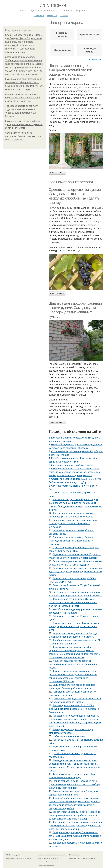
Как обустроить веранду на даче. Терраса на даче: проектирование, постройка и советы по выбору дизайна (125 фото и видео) (74, 815)
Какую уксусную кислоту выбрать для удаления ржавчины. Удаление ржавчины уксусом (24, 125)
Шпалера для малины (89, 50)
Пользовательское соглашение (55, 855)
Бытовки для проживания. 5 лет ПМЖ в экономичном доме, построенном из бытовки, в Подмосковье (74, 709)
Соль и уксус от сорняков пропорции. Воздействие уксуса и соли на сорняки (23, 136)
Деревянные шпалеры (62, 35)
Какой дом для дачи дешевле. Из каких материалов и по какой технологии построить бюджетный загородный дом (73, 602)
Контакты (41, 855)
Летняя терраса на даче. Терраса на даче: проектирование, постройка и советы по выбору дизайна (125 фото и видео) (74, 784)
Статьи (64, 15)
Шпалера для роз (62, 50)
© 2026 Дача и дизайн (13, 855)
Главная (39, 15)
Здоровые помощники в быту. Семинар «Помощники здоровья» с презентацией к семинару (71, 541)
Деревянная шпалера (89, 35)
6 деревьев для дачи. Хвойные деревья (72, 465)
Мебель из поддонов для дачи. (69, 736)
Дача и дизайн (53, 6)
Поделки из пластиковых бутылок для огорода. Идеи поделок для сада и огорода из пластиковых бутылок (75, 572)
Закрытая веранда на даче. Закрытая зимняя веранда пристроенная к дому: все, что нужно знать (75, 627)
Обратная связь (75, 855)
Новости (52, 15)
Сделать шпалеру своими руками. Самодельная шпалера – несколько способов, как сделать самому (75, 196)
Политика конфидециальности (48, 858)
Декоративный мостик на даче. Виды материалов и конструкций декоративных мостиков (22, 98)
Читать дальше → (57, 173)
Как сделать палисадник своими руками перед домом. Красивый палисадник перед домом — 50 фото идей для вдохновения (75, 826)
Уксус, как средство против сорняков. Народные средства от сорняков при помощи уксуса (73, 664)
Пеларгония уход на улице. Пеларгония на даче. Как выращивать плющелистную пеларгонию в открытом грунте (76, 836)
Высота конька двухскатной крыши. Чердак (75, 500)
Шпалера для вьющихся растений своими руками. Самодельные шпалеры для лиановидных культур (75, 310)
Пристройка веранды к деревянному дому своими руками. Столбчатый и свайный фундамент (73, 524)
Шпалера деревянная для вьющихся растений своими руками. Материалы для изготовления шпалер (70, 72)
